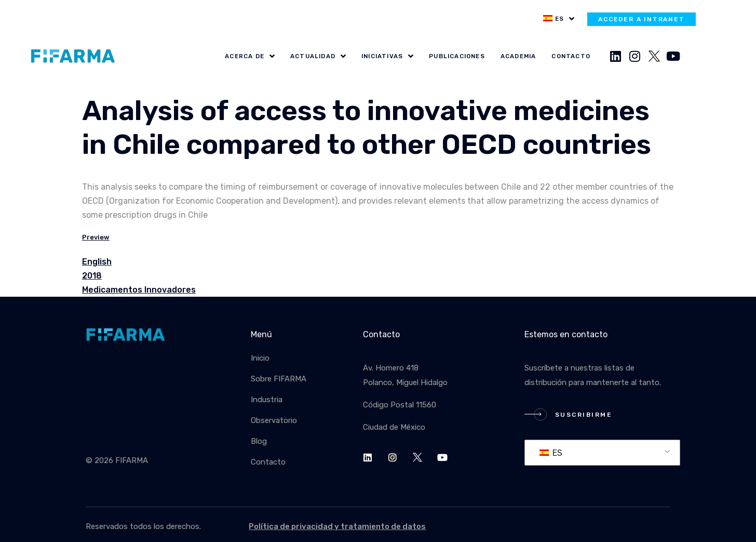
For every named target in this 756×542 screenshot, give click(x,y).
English (97, 262)
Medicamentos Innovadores (139, 290)
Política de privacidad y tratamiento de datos (337, 526)
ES (551, 453)
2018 (92, 276)
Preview (96, 237)
